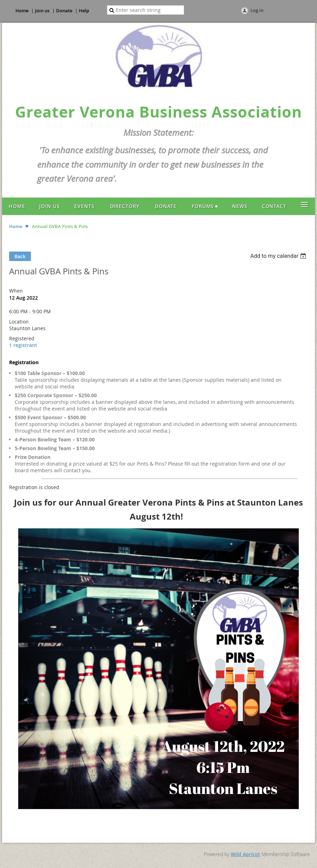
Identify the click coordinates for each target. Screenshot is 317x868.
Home (22, 11)
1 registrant (23, 345)
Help (84, 11)
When (16, 291)
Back (20, 256)
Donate (64, 11)
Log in (257, 10)
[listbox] (279, 256)
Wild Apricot (245, 854)
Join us (42, 11)
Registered (22, 338)
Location (19, 322)
